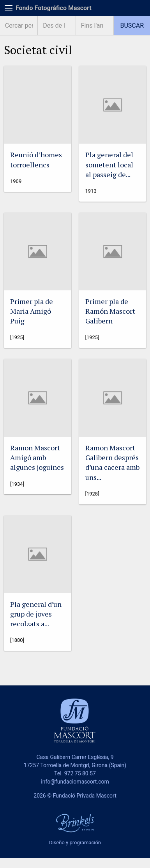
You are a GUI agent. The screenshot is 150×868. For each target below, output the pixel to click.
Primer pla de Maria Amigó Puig (32, 311)
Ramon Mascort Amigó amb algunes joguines (37, 457)
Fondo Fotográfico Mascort (54, 8)
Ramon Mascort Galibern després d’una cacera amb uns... (112, 462)
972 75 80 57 (80, 773)
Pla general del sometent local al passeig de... (109, 164)
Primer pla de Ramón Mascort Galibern (110, 311)
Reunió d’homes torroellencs (36, 159)
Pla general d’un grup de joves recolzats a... (36, 614)
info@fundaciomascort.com (75, 782)
